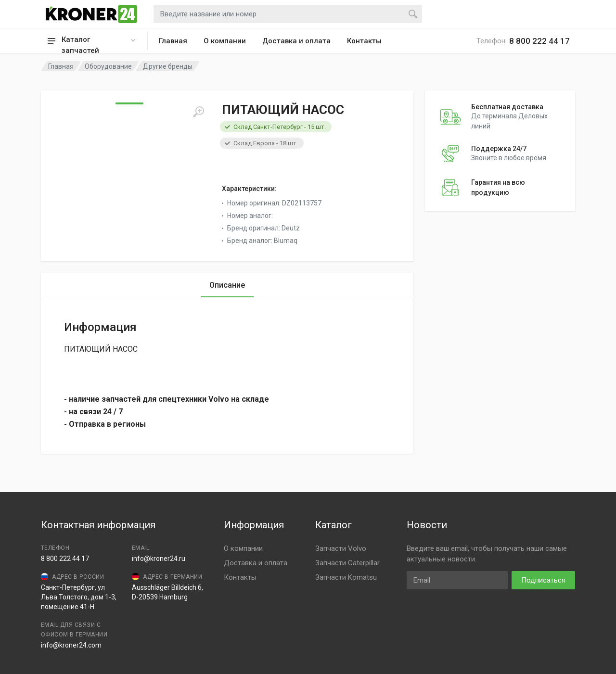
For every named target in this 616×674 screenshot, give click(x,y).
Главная (173, 41)
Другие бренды (168, 66)
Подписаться (543, 580)
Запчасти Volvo (341, 548)
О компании (225, 41)
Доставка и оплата (296, 41)
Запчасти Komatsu (346, 577)
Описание (227, 285)
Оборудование (108, 66)
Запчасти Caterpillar (347, 563)
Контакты (364, 41)
